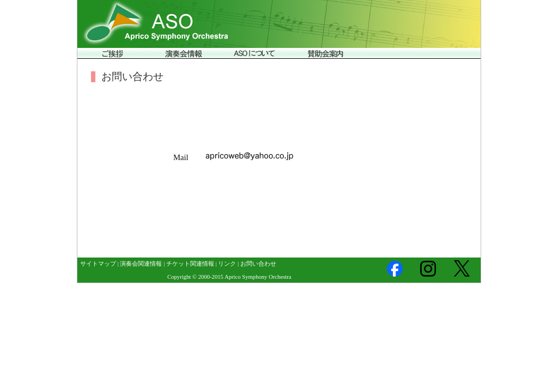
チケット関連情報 (190, 264)
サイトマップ (98, 264)
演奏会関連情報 (141, 264)
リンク (227, 264)
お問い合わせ (258, 264)
